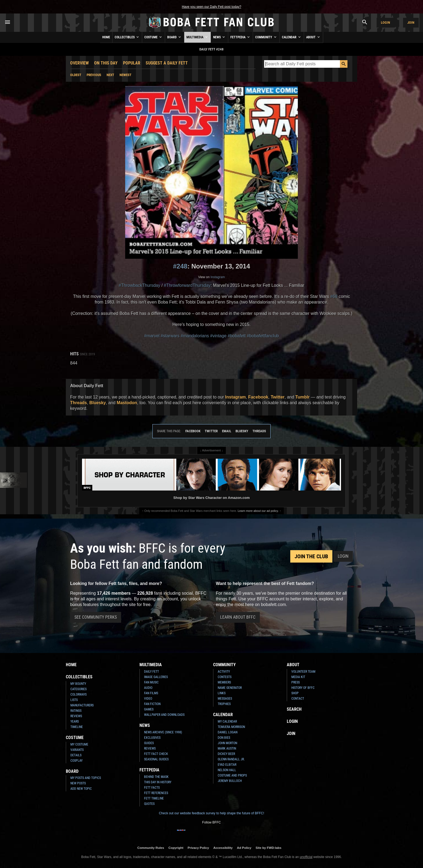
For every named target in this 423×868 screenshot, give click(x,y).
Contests (225, 677)
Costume (153, 37)
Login (386, 23)
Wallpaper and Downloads (164, 715)
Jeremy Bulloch (230, 781)
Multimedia (197, 37)
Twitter (278, 397)
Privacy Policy (198, 848)
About (313, 37)
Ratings (76, 711)
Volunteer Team (303, 672)
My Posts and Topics (86, 778)
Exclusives (152, 738)
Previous (94, 75)
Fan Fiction (152, 704)
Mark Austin (227, 748)
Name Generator (230, 688)
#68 (334, 296)
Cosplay (76, 761)
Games (149, 709)
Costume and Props (232, 775)
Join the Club (311, 556)
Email (227, 431)
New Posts (78, 783)
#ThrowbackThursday (139, 285)
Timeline (77, 727)
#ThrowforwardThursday (187, 285)
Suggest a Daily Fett (167, 63)
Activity (224, 672)
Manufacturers (82, 705)
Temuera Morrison (231, 727)
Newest (125, 75)
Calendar (292, 37)
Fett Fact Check (156, 754)
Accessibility (223, 848)
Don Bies (224, 738)
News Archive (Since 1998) (163, 732)
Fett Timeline (154, 798)
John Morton (227, 743)
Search (294, 709)
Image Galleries (156, 677)
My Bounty (78, 684)
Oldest (76, 75)
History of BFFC (303, 688)
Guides (149, 743)
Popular (132, 63)
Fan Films (151, 693)
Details (76, 755)
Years (75, 721)
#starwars (170, 336)
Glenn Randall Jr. (231, 759)
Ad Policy (244, 848)
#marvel (152, 336)
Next (110, 75)
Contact (298, 699)
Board (175, 37)
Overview (79, 63)
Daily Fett (151, 672)
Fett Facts (152, 788)
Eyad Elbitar (227, 765)
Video (148, 699)
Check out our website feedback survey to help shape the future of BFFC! (211, 813)
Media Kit (298, 677)
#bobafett (237, 336)
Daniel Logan (228, 732)
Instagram (218, 277)
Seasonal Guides (156, 759)
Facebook (258, 397)
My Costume (79, 744)
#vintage (218, 336)
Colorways (79, 695)
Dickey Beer (226, 754)
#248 (180, 266)
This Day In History (158, 782)
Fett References (156, 793)
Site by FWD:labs (269, 848)
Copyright (176, 848)
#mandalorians (195, 336)
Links (222, 693)
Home (106, 37)
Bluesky (98, 403)
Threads (79, 403)
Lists (74, 700)
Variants (77, 750)
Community (266, 37)
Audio (148, 688)
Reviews (76, 716)
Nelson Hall (227, 770)
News (219, 37)
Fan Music (151, 682)
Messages (225, 699)
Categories (79, 689)
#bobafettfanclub (263, 336)
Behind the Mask (156, 777)
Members (224, 682)
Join (411, 23)
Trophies (224, 704)
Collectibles (127, 37)
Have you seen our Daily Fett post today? (211, 7)
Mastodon (127, 403)
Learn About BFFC (238, 617)
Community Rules (151, 848)
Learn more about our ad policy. (258, 511)
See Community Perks (96, 617)
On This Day (106, 63)
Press (296, 682)
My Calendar (227, 721)
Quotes (149, 804)
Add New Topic (81, 789)
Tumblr (303, 397)
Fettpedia (241, 37)
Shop (295, 693)
